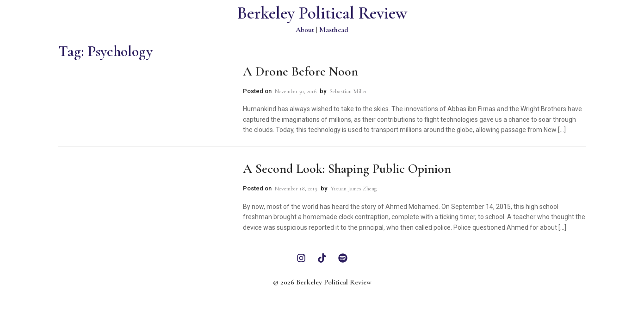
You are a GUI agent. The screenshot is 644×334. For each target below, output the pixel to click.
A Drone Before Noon (300, 71)
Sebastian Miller (348, 91)
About (305, 30)
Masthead (334, 30)
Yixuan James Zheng (353, 189)
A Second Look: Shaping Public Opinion (347, 169)
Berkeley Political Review (322, 13)
